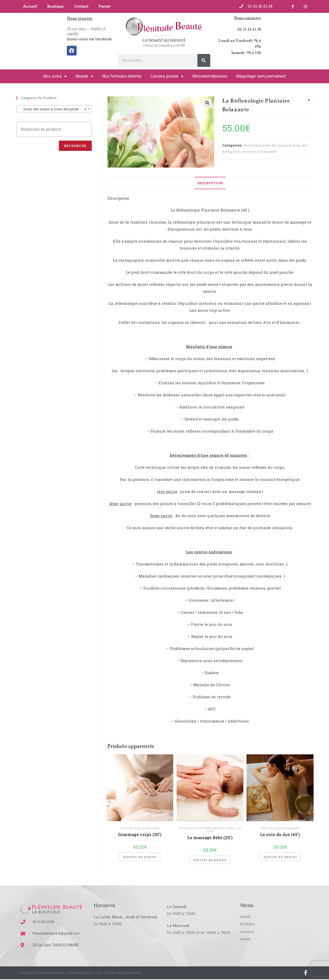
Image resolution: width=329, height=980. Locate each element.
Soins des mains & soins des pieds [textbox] (53, 109)
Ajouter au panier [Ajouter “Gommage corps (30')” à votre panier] (140, 857)
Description (210, 183)
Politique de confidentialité (123, 973)
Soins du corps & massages (255, 151)
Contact (81, 6)
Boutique (56, 6)
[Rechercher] (204, 60)
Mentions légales (80, 973)
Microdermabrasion (210, 76)
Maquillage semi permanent (261, 76)
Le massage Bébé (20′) (210, 837)
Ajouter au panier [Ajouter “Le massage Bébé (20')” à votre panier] (210, 860)
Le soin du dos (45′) (280, 834)
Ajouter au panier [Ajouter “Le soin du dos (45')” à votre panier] (280, 857)
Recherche (75, 146)
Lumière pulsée (167, 76)
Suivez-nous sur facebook (89, 39)
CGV (98, 973)
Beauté (84, 76)
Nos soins (55, 76)
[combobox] (54, 109)
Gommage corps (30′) (140, 834)
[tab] (210, 183)
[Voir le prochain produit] (309, 100)
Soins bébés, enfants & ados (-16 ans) (218, 829)
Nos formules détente (122, 76)
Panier (105, 6)
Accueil (30, 6)
